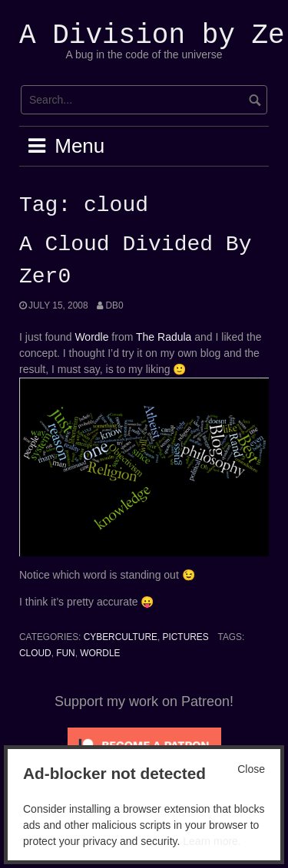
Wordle (91, 337)
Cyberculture (121, 637)
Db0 (114, 305)
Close (251, 769)
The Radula (164, 337)
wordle (100, 653)
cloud (35, 653)
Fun (65, 653)
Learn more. (212, 841)
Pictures (186, 637)
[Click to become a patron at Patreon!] (144, 744)
